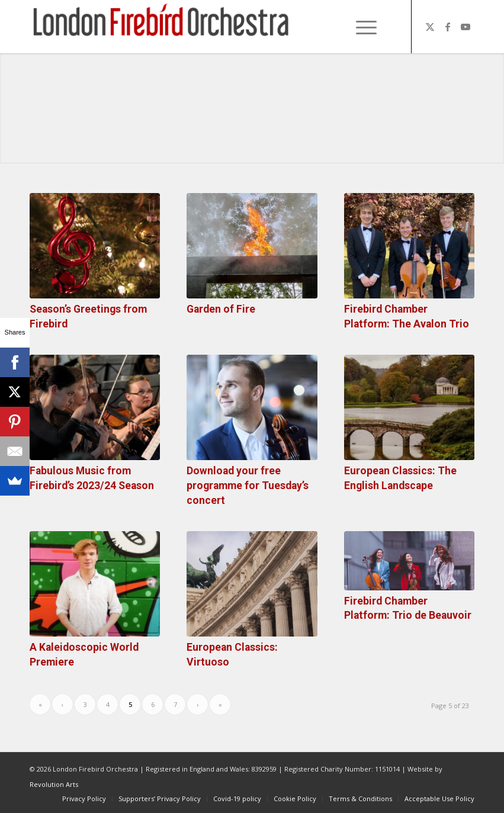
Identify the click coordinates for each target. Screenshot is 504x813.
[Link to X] (430, 27)
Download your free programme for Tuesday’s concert (248, 485)
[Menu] (360, 27)
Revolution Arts (54, 784)
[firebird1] (161, 27)
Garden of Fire (221, 309)
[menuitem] (364, 27)
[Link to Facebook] (448, 27)
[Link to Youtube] (466, 27)
